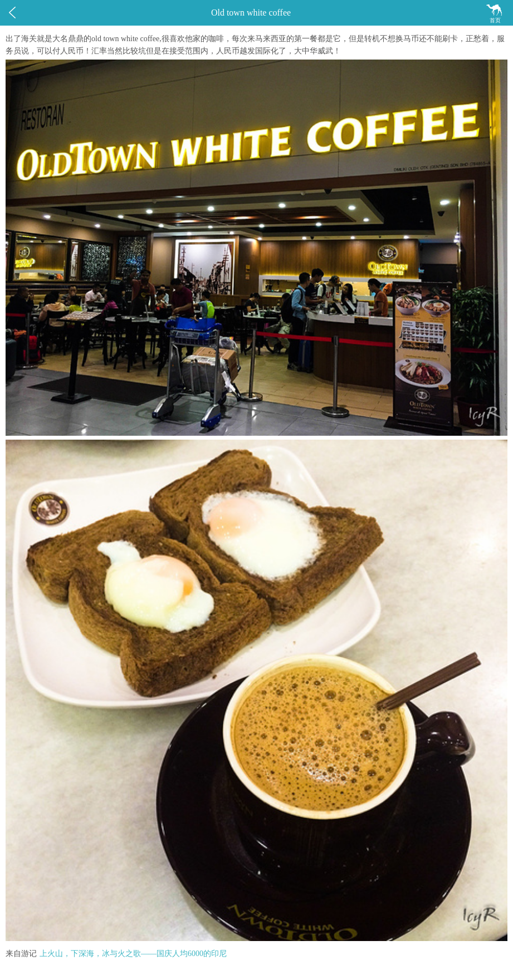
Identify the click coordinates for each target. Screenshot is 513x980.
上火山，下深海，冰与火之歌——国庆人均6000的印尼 (133, 954)
